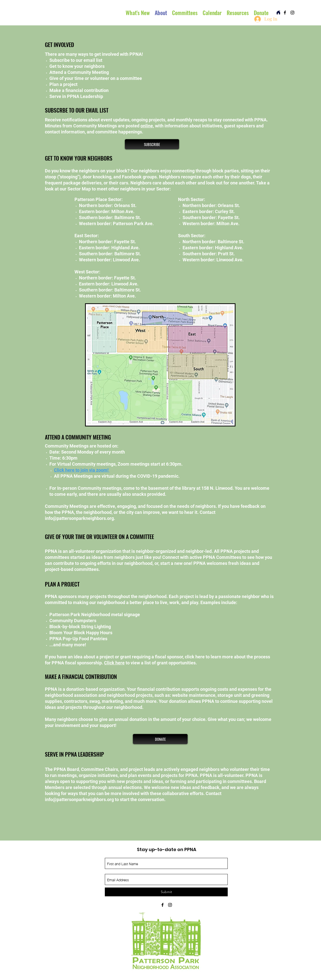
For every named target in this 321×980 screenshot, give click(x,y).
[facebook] (285, 13)
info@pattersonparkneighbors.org (79, 518)
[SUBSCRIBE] (152, 144)
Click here (114, 663)
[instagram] (292, 13)
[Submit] (166, 892)
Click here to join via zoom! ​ (82, 470)
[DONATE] (160, 739)
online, (147, 126)
